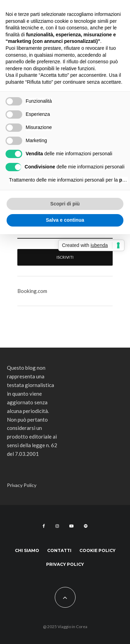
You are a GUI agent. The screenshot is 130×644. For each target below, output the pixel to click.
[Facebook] (44, 526)
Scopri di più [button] (65, 204)
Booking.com (32, 291)
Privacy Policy (22, 485)
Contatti (59, 550)
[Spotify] (86, 526)
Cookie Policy (97, 550)
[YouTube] (71, 526)
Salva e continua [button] (65, 220)
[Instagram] (57, 526)
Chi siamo (27, 550)
